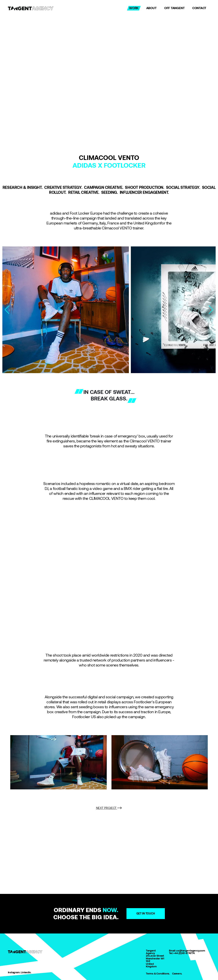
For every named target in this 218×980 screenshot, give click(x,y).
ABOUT (151, 8)
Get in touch (146, 913)
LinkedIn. (26, 972)
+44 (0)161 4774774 (184, 953)
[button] (211, 310)
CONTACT (199, 8)
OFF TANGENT (175, 8)
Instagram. (14, 972)
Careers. (177, 974)
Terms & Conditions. (158, 974)
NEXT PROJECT (109, 808)
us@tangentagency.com (191, 951)
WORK (134, 8)
